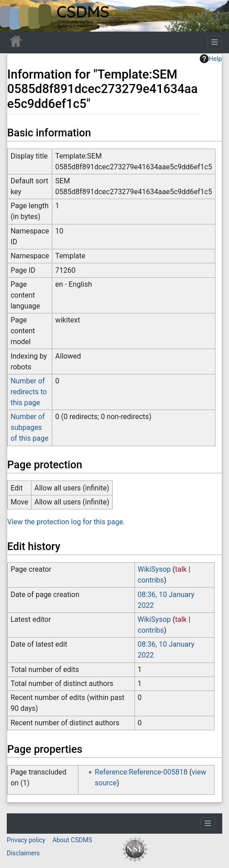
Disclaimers (23, 853)
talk (181, 569)
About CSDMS (72, 840)
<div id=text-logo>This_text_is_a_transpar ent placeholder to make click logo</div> (14, 16)
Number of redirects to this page (28, 392)
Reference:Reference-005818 (141, 772)
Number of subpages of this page (29, 427)
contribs (151, 580)
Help (211, 59)
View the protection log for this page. (66, 522)
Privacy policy (26, 840)
